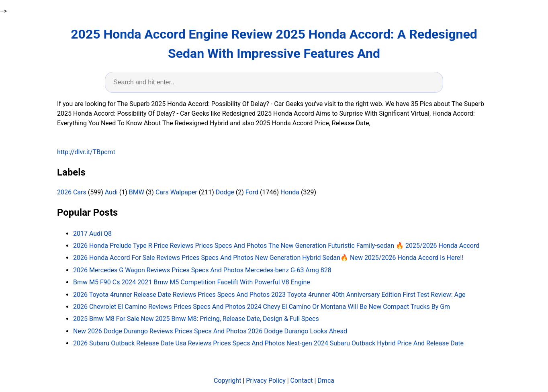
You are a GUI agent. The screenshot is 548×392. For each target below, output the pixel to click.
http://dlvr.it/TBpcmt (86, 152)
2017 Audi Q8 (92, 234)
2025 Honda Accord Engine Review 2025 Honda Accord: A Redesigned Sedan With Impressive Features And (274, 44)
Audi (111, 192)
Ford (252, 192)
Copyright (227, 381)
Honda (290, 192)
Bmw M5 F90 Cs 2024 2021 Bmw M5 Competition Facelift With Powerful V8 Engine (192, 282)
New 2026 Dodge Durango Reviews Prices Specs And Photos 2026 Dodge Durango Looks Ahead (210, 331)
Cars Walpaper (176, 192)
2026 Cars (72, 192)
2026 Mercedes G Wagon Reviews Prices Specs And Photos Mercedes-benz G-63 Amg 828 (202, 270)
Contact (302, 381)
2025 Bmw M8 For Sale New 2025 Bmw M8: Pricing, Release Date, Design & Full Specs (196, 319)
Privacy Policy (266, 381)
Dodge (225, 192)
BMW (137, 192)
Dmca (326, 381)
